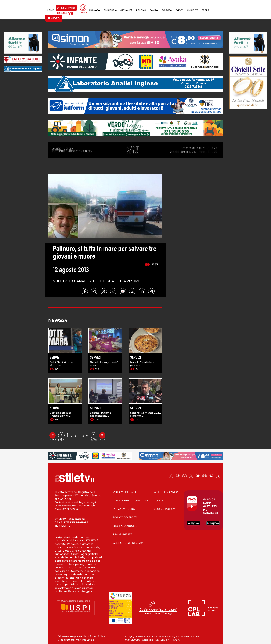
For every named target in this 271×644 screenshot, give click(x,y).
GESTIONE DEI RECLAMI (129, 543)
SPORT (205, 10)
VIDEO (54, 18)
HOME (50, 10)
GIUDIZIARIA (110, 10)
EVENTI (179, 10)
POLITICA (141, 10)
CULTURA (167, 10)
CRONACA (94, 10)
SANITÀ (154, 10)
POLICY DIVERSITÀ (125, 517)
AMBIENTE (192, 10)
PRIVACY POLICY (124, 509)
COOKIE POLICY (164, 509)
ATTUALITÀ (126, 10)
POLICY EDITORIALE (126, 492)
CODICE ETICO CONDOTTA (130, 500)
